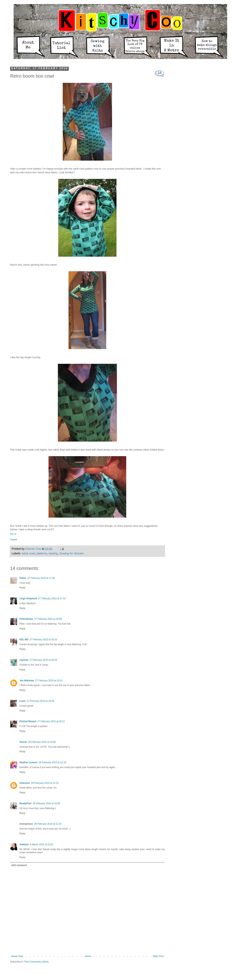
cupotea (24, 660)
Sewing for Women (71, 553)
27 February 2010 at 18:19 (43, 660)
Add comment (19, 865)
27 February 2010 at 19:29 (40, 701)
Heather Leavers (28, 762)
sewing (53, 553)
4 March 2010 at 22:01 (42, 844)
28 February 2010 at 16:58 (46, 803)
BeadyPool (25, 803)
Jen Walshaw (27, 681)
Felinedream (26, 619)
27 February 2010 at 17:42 (52, 598)
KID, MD (24, 640)
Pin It (13, 534)
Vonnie (23, 742)
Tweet (13, 539)
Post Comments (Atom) (36, 962)
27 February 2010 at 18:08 (48, 619)
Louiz (22, 701)
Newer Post (17, 956)
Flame (23, 578)
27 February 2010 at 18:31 (49, 681)
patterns (42, 553)
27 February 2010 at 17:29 (41, 578)
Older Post (158, 956)
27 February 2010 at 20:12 (51, 721)
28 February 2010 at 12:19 (45, 783)
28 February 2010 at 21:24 (48, 824)
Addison (24, 844)
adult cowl (28, 553)
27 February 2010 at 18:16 (43, 640)
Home (88, 956)
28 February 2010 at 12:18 (52, 762)
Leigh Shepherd (28, 598)
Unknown (25, 783)
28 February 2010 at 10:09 (42, 742)
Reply (22, 588)
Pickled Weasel (28, 721)
